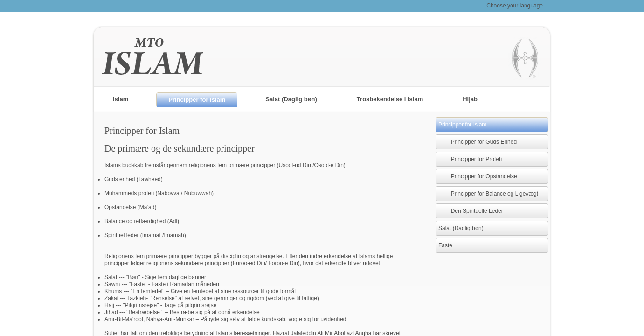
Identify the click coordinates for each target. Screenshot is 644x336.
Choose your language (515, 6)
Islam (121, 99)
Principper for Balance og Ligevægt (488, 194)
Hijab (470, 99)
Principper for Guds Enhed (478, 142)
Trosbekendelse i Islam (390, 99)
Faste (445, 245)
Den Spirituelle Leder (471, 211)
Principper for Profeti (470, 159)
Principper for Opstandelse (478, 176)
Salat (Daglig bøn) (291, 99)
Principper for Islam (197, 100)
